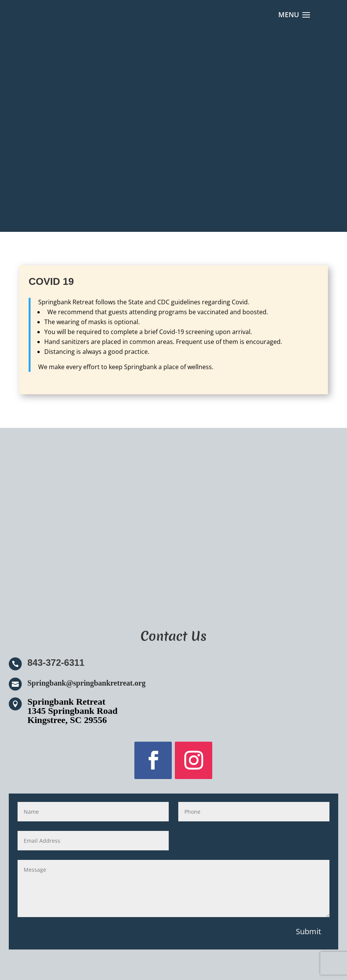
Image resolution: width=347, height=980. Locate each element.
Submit (308, 931)
